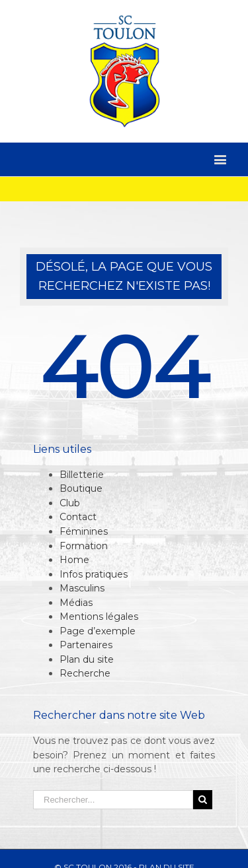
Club (70, 503)
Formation (84, 546)
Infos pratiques (94, 574)
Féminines (84, 531)
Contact (78, 517)
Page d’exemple (98, 631)
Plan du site (87, 659)
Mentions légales (99, 617)
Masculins (82, 588)
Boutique (81, 488)
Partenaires (86, 645)
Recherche (85, 673)
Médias (76, 603)
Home (74, 560)
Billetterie (82, 475)
